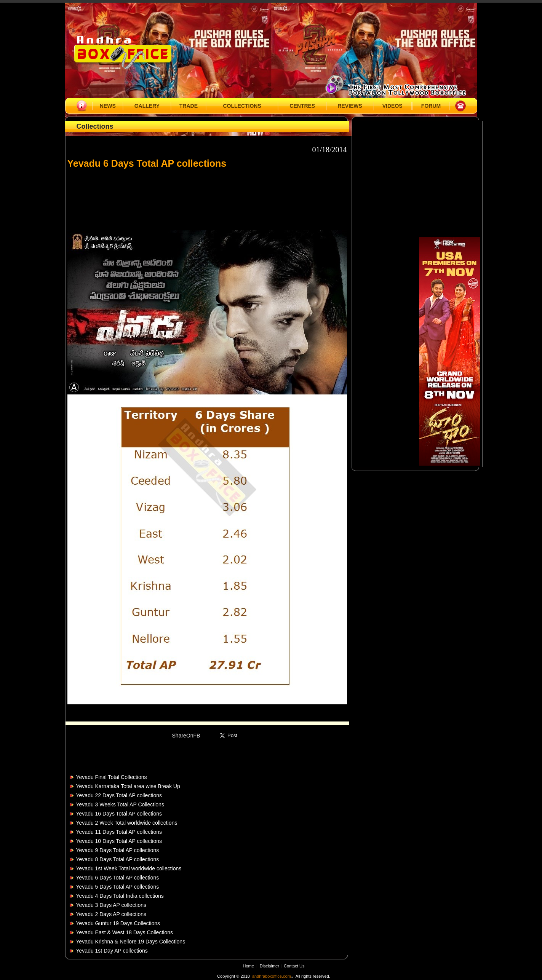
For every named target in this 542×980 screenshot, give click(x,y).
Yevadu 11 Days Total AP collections (119, 832)
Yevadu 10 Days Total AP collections (119, 841)
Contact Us (294, 966)
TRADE (189, 106)
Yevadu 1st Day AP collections (112, 951)
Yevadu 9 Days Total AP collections (118, 850)
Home (249, 966)
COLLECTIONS (242, 106)
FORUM (431, 106)
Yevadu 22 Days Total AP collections (119, 795)
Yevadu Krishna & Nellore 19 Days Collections (131, 942)
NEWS (108, 106)
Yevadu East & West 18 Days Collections (125, 932)
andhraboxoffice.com (272, 976)
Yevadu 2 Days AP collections (111, 914)
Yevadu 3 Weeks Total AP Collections (120, 804)
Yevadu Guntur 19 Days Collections (118, 923)
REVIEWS (350, 106)
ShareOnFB (186, 736)
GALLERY (147, 106)
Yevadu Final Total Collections (112, 777)
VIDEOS (393, 106)
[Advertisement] (207, 196)
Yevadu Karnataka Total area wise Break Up (128, 786)
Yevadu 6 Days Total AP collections (118, 878)
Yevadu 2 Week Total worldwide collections (127, 823)
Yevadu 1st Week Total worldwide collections (129, 868)
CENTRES (302, 106)
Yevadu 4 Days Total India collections (120, 896)
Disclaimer (270, 966)
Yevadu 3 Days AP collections (111, 905)
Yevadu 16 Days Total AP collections (119, 814)
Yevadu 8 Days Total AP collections (118, 859)
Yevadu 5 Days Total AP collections (118, 887)
